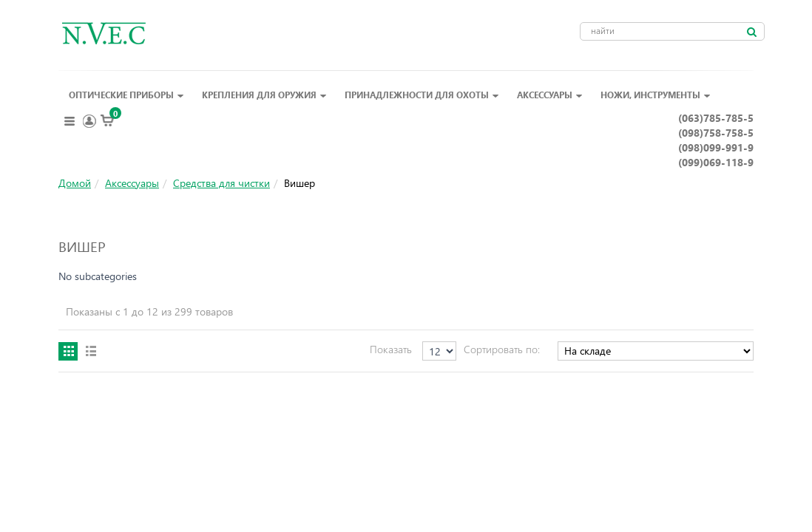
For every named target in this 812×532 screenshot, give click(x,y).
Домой (75, 183)
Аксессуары (550, 95)
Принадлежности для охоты (422, 95)
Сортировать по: (502, 349)
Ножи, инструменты (656, 95)
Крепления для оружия (264, 95)
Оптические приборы (126, 95)
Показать (391, 349)
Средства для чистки (221, 183)
